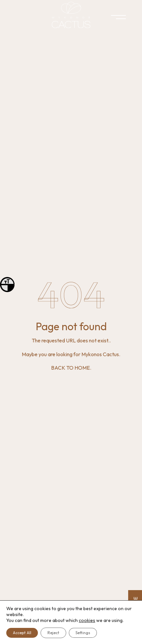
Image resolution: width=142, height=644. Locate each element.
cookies (87, 620)
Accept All (22, 633)
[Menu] (112, 18)
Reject (53, 633)
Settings (83, 633)
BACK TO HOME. (71, 368)
